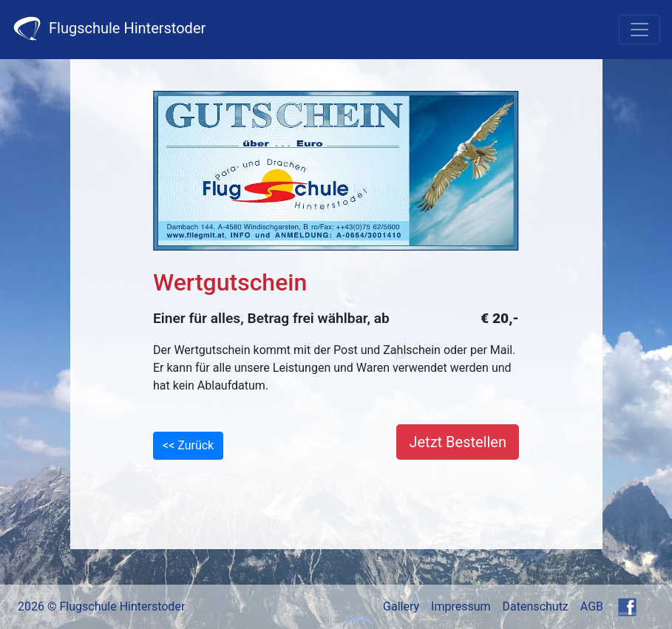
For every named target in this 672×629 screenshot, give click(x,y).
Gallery (401, 606)
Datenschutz (536, 606)
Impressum (461, 606)
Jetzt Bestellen (458, 442)
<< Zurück (188, 445)
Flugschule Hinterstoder (109, 28)
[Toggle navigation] (639, 30)
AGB (592, 606)
